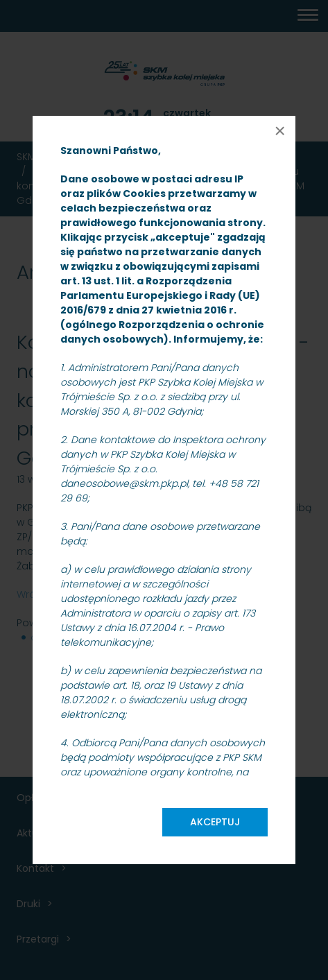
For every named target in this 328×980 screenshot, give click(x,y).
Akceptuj (215, 822)
